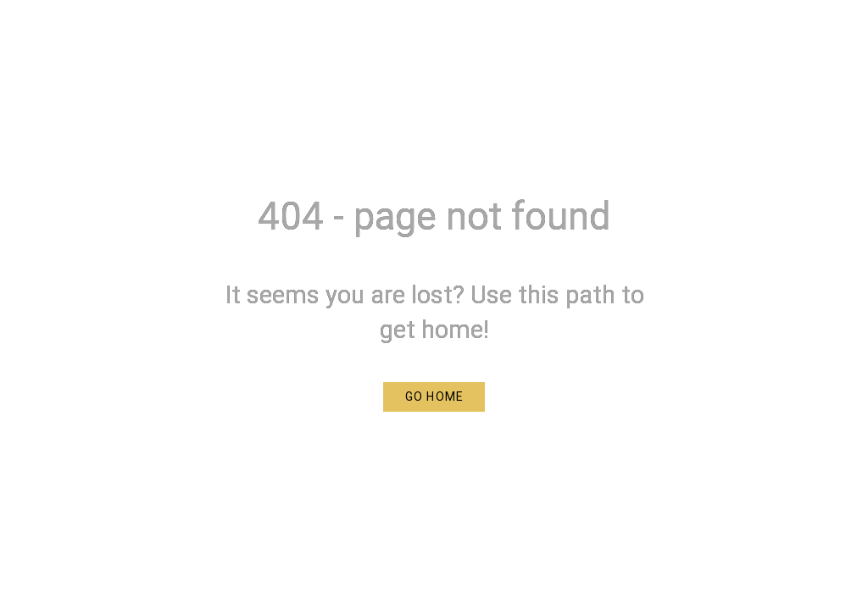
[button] (434, 397)
